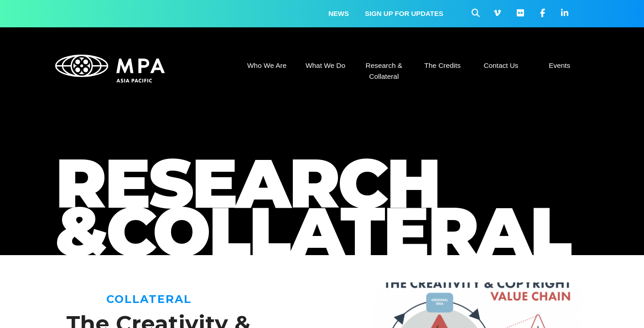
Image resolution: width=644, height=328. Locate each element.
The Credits (442, 65)
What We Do (325, 65)
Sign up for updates (404, 13)
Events (559, 65)
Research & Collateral (384, 71)
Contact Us (501, 65)
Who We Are (267, 65)
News (339, 13)
